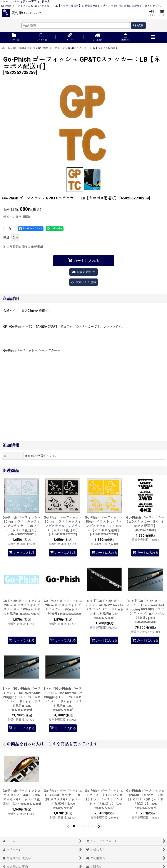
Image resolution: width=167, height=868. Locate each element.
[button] (153, 37)
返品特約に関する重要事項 (23, 247)
